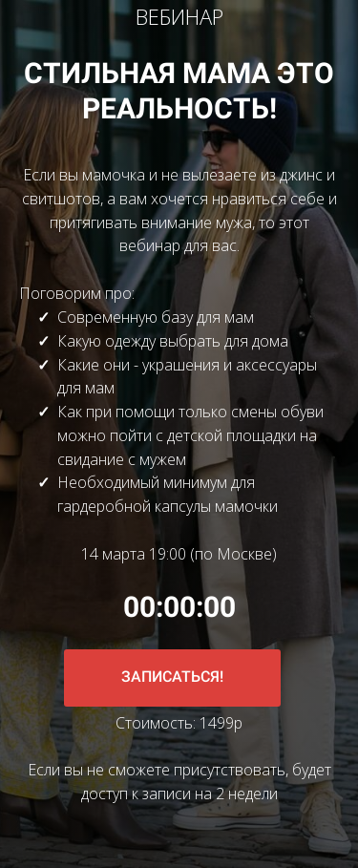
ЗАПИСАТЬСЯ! (172, 677)
